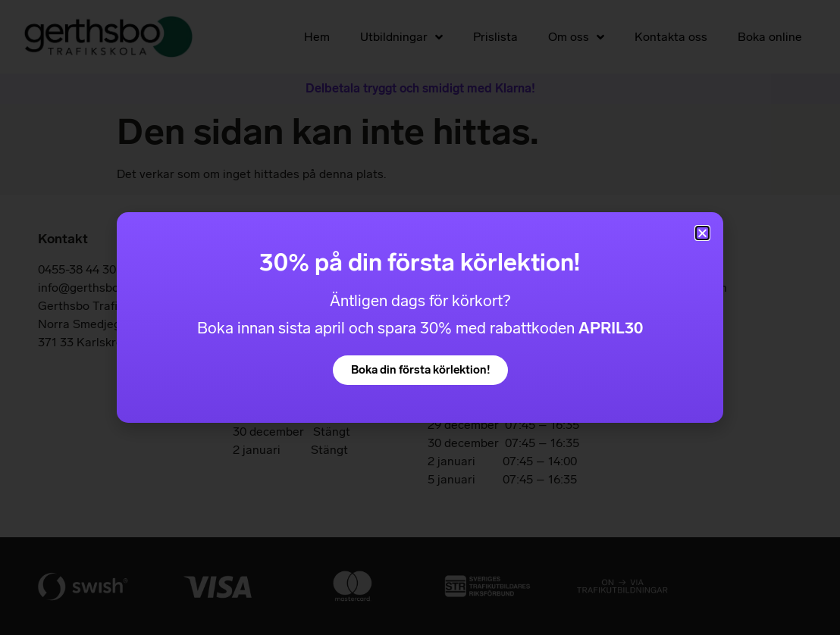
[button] (702, 233)
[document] (420, 317)
